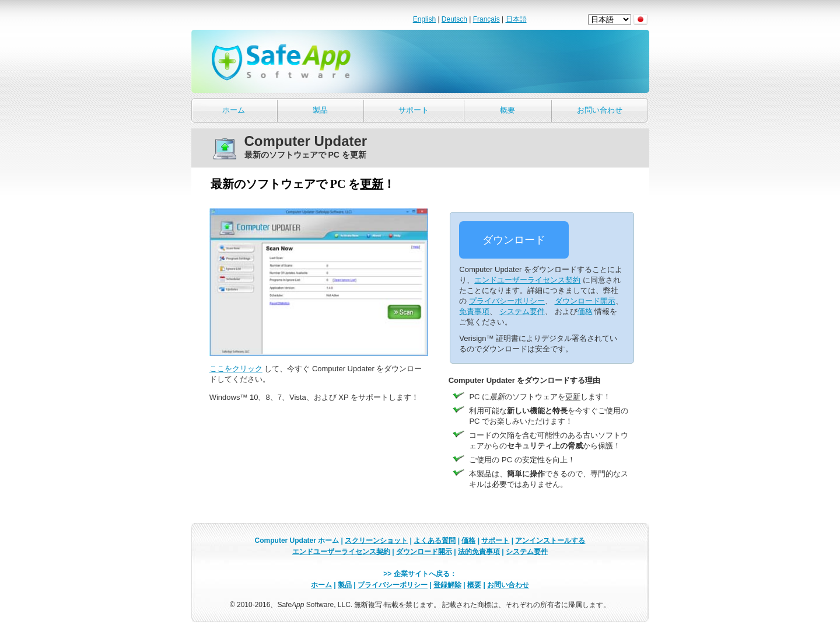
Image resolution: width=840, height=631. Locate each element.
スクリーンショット (376, 541)
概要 (508, 110)
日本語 (516, 19)
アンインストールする (550, 541)
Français (487, 19)
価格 (585, 311)
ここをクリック (236, 369)
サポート (414, 110)
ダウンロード (514, 240)
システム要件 (522, 311)
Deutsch (454, 19)
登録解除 (447, 585)
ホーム (234, 110)
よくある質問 (435, 541)
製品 (320, 110)
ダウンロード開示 (585, 301)
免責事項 (474, 311)
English (424, 19)
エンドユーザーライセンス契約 (527, 280)
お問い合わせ (600, 110)
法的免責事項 (479, 552)
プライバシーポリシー (507, 301)
